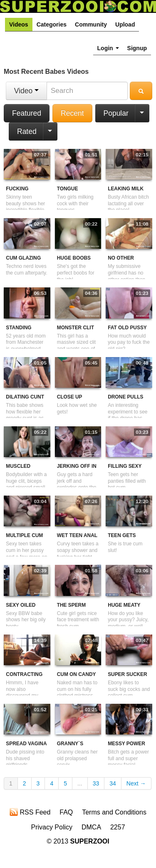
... (80, 783)
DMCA (91, 827)
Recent (72, 113)
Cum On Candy (77, 674)
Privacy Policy (52, 827)
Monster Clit (76, 328)
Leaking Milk (126, 189)
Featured (27, 113)
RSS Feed (30, 812)
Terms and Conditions (114, 812)
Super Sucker (127, 674)
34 (113, 783)
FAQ (66, 812)
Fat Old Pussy (127, 328)
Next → (136, 783)
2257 (118, 827)
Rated (27, 131)
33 (96, 783)
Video (26, 91)
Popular (116, 113)
